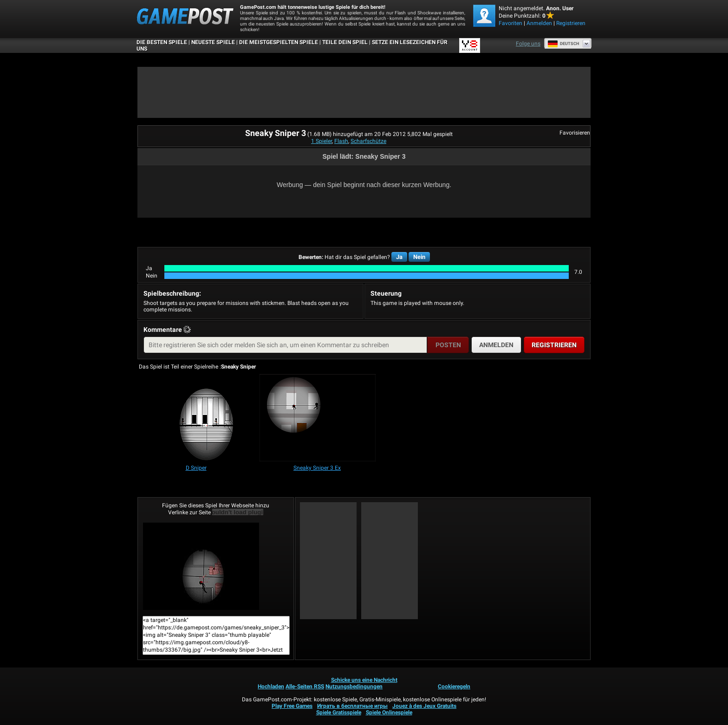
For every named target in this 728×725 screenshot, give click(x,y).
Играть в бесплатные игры (352, 706)
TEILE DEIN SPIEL (345, 42)
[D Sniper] (196, 418)
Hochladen (271, 686)
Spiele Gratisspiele (339, 712)
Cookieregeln (454, 686)
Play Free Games (292, 706)
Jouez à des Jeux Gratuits (424, 706)
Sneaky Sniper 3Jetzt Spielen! (201, 566)
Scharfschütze (368, 141)
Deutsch (563, 44)
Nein (419, 257)
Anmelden (539, 23)
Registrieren (571, 23)
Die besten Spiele (162, 42)
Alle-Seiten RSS (305, 686)
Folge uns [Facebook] (528, 44)
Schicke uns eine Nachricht (364, 680)
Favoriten (510, 23)
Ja (399, 257)
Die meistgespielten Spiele (279, 42)
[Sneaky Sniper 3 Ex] (318, 418)
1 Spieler (322, 141)
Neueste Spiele (213, 42)
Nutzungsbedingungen (354, 686)
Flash (341, 141)
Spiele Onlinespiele (389, 712)
